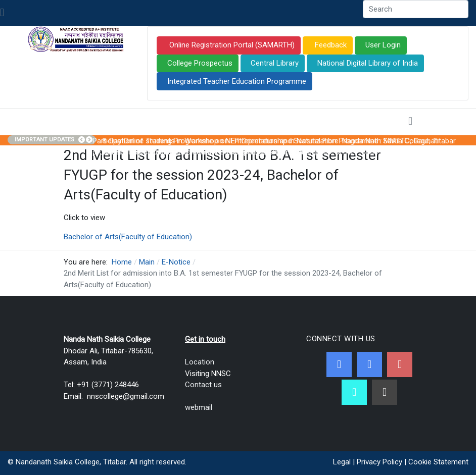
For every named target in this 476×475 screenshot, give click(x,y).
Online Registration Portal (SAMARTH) (231, 45)
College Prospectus (200, 63)
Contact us (203, 385)
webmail (199, 407)
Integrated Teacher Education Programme (237, 81)
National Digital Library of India (368, 63)
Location (200, 362)
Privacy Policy (379, 462)
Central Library (275, 63)
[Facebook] (339, 364)
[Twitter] (369, 364)
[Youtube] (400, 364)
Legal (342, 462)
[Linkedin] (385, 392)
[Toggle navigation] (2, 13)
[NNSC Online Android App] (354, 392)
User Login (383, 45)
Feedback (330, 45)
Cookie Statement (438, 462)
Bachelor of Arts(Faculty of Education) (128, 237)
